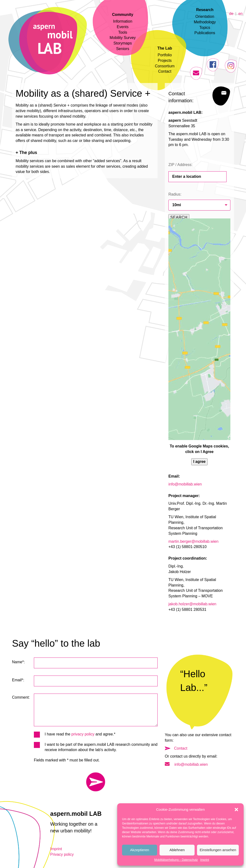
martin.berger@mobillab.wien (193, 541)
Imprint (205, 860)
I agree (199, 462)
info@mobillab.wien (185, 484)
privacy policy (83, 734)
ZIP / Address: (180, 165)
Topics (205, 28)
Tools (123, 32)
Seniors (123, 49)
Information (123, 21)
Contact (165, 71)
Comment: (21, 697)
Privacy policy (62, 854)
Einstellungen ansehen (218, 850)
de (231, 13)
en (240, 13)
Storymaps (123, 43)
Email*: (18, 680)
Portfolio (165, 55)
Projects (165, 61)
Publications (205, 33)
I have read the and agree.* (75, 734)
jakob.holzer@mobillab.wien (192, 604)
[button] (236, 810)
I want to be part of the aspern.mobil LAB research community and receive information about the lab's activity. (96, 747)
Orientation (205, 16)
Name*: (18, 662)
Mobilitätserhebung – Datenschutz (176, 860)
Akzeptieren (139, 850)
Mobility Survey (123, 38)
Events (123, 27)
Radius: (175, 194)
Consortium (165, 66)
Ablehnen (177, 850)
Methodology (205, 22)
